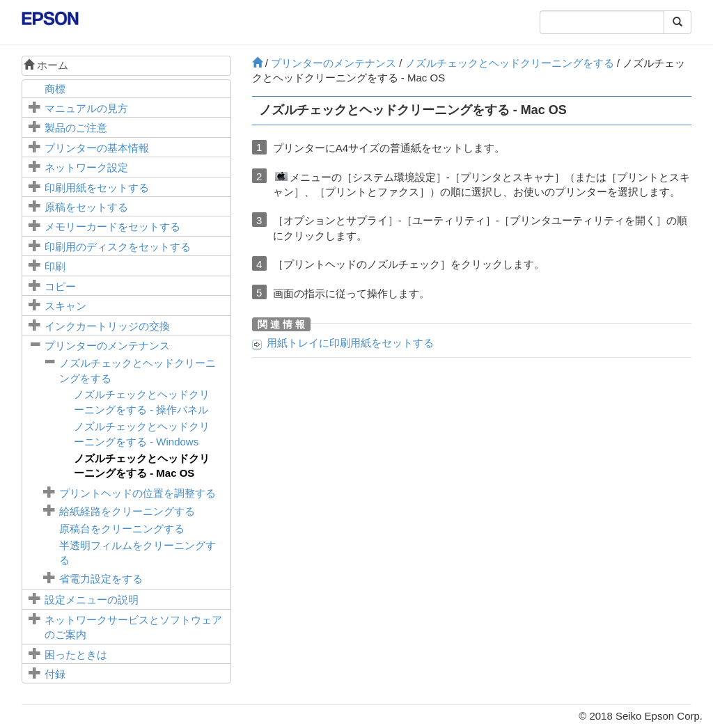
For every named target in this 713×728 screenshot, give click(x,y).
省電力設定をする (101, 579)
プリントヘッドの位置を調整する (138, 493)
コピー (60, 286)
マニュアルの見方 (86, 108)
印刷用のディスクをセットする (118, 247)
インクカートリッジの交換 (107, 326)
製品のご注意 (76, 128)
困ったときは (76, 655)
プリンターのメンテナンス (107, 346)
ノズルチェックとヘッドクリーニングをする (510, 63)
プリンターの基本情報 (97, 148)
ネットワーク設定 (86, 167)
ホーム (46, 65)
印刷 (55, 266)
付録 (55, 674)
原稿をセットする (86, 207)
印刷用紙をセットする (97, 188)
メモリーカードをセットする (112, 227)
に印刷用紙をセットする (350, 343)
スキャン (65, 306)
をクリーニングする (122, 529)
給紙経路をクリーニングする (127, 511)
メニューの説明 (92, 600)
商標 (55, 89)
